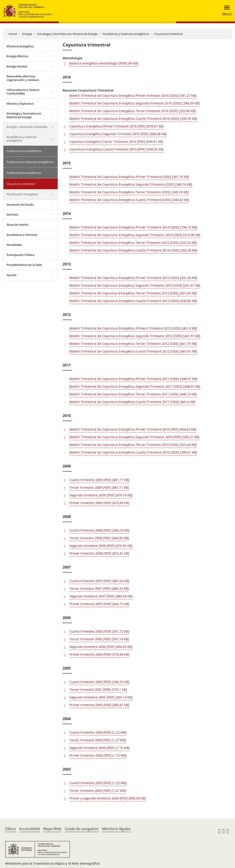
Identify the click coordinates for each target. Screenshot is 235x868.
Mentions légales (116, 829)
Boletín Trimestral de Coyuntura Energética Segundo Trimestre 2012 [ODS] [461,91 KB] (135, 336)
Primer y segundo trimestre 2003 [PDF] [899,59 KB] (108, 798)
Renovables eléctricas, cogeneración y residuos (23, 78)
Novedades (14, 245)
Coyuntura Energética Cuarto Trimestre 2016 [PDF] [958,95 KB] (116, 149)
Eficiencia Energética (20, 46)
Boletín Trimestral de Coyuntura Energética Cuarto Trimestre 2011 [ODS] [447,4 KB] (132, 402)
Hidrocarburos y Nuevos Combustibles (23, 92)
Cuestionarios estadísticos (24, 151)
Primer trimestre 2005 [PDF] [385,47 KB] (99, 705)
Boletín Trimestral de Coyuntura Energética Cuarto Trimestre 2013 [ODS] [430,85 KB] (133, 301)
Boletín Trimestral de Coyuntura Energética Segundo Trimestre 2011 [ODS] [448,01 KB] (135, 386)
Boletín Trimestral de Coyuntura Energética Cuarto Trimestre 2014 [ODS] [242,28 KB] (133, 250)
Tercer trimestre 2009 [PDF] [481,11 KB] (99, 487)
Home (13, 34)
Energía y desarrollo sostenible (27, 127)
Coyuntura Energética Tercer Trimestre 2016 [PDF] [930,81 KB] (116, 142)
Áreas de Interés (17, 225)
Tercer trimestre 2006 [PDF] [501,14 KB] (99, 639)
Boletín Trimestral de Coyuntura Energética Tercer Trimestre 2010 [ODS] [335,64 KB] (133, 445)
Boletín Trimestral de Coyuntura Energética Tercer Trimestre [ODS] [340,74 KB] (129, 192)
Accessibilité (30, 829)
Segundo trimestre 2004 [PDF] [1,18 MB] (100, 748)
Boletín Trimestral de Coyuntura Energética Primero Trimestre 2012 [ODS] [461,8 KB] (133, 328)
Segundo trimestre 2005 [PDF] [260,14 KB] (101, 697)
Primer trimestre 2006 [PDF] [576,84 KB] (99, 654)
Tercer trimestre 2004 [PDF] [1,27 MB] (98, 740)
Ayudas (11, 275)
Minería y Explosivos (20, 104)
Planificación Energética (22, 194)
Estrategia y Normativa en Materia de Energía (67, 34)
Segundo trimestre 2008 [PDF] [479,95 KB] (101, 546)
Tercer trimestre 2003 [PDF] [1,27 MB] (98, 791)
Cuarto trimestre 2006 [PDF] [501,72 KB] (99, 631)
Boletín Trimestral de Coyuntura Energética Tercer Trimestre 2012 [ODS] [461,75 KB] (133, 344)
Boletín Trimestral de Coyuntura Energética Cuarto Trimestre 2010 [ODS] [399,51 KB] (133, 452)
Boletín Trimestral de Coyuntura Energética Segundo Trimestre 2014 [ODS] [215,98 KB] (135, 235)
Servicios (12, 214)
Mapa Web (52, 829)
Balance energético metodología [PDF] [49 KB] (104, 63)
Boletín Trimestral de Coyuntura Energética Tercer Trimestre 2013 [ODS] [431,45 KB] (133, 293)
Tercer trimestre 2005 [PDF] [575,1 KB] (98, 690)
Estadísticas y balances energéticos (126, 34)
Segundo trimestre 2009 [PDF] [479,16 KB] (101, 495)
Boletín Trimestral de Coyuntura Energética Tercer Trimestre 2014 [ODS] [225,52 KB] (133, 243)
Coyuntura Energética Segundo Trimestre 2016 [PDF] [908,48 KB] (118, 134)
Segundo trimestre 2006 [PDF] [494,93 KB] (101, 647)
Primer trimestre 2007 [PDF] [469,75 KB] (99, 604)
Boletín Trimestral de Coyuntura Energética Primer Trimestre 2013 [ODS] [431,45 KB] (133, 278)
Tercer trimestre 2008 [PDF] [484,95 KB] (99, 538)
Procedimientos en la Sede (24, 265)
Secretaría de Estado (20, 205)
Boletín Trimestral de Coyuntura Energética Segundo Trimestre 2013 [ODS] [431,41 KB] (135, 285)
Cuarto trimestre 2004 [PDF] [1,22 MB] (98, 732)
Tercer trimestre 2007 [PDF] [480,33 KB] (99, 588)
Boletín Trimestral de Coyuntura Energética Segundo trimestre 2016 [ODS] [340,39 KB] (135, 103)
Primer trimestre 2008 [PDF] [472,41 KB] (99, 553)
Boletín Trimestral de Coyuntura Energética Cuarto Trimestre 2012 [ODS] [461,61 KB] (133, 351)
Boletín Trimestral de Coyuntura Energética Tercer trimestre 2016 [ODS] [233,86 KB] (133, 111)
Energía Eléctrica (17, 56)
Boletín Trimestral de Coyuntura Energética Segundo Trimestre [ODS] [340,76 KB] (131, 184)
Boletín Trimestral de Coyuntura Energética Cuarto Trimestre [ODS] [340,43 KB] (129, 200)
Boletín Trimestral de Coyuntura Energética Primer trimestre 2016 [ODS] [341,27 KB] (133, 96)
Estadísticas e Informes (22, 235)
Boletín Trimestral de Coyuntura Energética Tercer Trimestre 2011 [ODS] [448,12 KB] (133, 394)
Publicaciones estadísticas (24, 173)
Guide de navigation (82, 829)
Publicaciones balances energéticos (30, 162)
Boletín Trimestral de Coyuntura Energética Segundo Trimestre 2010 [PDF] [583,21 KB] (134, 437)
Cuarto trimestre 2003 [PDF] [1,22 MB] (98, 783)
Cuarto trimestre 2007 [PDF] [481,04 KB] (99, 581)
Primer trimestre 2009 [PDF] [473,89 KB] (99, 503)
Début (10, 829)
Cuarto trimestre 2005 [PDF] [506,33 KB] (99, 682)
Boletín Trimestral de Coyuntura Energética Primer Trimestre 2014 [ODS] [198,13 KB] (133, 227)
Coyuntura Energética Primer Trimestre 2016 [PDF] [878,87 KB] (116, 126)
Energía (27, 34)
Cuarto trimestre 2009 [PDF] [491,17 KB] (99, 480)
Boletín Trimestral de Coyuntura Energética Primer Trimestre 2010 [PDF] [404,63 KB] (133, 429)
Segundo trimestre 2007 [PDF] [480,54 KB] (101, 596)
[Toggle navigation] (225, 11)
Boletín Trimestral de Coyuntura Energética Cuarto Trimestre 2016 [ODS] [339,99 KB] (133, 119)
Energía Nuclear (17, 66)
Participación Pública (20, 255)
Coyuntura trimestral (168, 34)
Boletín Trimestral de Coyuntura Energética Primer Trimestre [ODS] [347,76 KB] (129, 177)
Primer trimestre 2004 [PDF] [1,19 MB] (98, 755)
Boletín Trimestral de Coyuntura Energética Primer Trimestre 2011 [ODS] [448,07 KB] (133, 379)
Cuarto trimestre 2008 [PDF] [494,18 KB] (99, 530)
